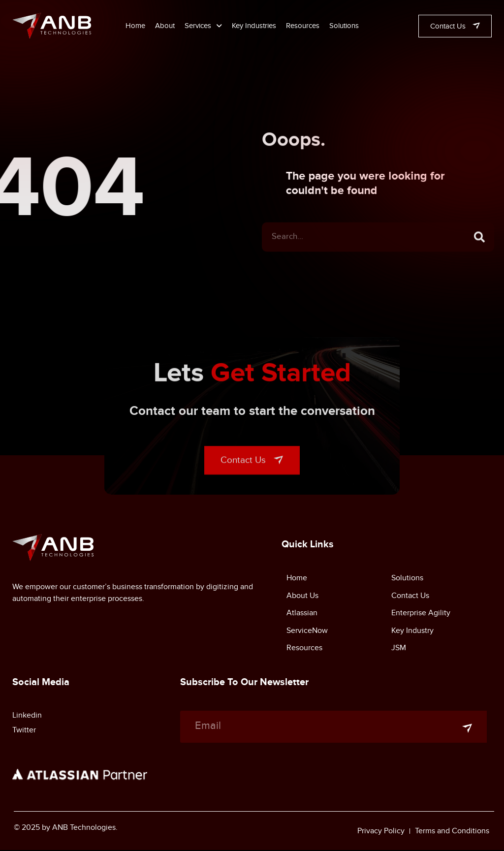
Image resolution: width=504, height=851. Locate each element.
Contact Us (410, 597)
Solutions (344, 26)
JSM (399, 650)
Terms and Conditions (452, 831)
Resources (303, 26)
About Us (302, 597)
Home (135, 26)
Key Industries (254, 26)
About (165, 26)
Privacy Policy (381, 831)
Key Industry (412, 632)
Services (203, 26)
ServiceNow (307, 632)
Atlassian (302, 615)
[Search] (479, 250)
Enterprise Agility (421, 615)
